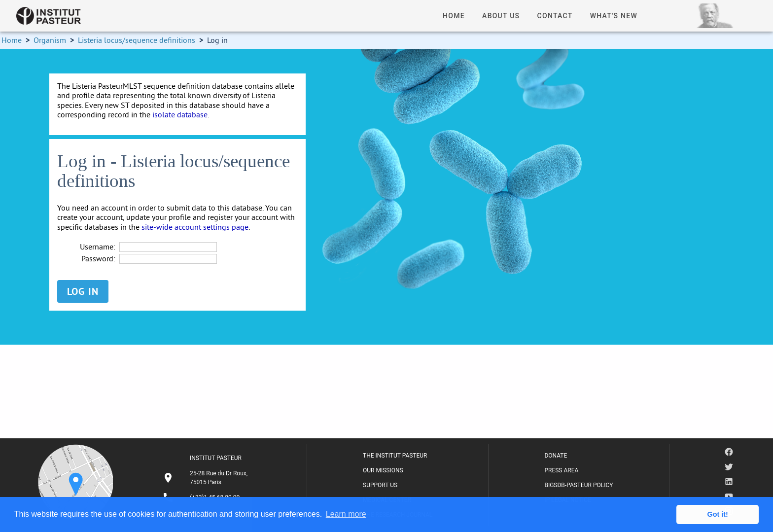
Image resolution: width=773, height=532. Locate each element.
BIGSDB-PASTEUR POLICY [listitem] (579, 485)
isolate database (180, 114)
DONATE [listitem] (556, 456)
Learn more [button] (346, 514)
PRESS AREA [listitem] (561, 470)
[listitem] (207, 478)
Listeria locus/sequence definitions (137, 40)
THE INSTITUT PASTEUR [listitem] (395, 456)
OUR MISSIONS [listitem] (383, 470)
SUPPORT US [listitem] (380, 485)
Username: (98, 247)
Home (12, 40)
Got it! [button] (718, 514)
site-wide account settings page (195, 227)
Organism (50, 40)
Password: (98, 259)
